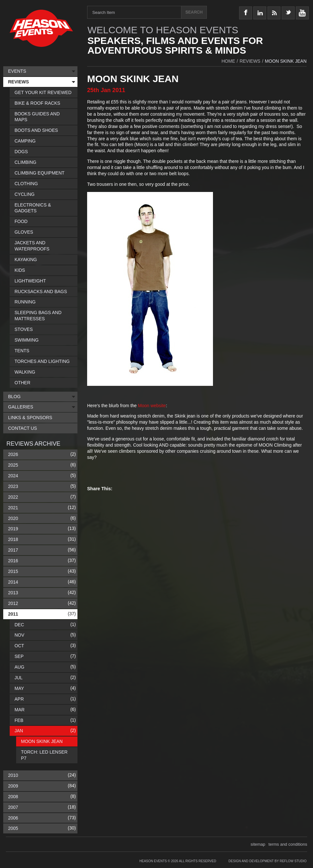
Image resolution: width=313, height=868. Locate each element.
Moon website (152, 406)
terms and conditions (288, 844)
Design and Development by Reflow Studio (268, 861)
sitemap (258, 844)
